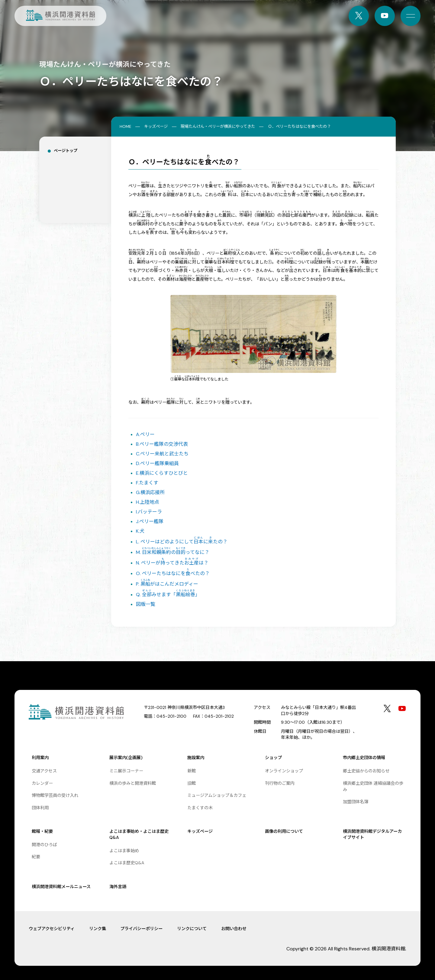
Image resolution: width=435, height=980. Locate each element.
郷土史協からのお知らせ (366, 771)
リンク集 (98, 929)
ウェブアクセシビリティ (52, 929)
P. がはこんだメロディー (167, 584)
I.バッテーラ (149, 512)
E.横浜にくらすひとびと (162, 473)
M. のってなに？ (173, 552)
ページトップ (66, 151)
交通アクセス (44, 771)
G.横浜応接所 (150, 492)
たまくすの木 (200, 808)
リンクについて (192, 929)
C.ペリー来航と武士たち (162, 454)
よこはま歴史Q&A (127, 863)
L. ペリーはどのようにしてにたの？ (182, 542)
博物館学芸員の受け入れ (55, 795)
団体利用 (40, 808)
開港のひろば (44, 845)
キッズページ (156, 126)
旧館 (192, 783)
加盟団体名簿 (356, 802)
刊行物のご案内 (280, 783)
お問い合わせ (234, 929)
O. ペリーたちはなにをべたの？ (173, 573)
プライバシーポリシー (141, 929)
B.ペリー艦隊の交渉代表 (162, 444)
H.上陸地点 (148, 502)
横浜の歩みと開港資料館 (133, 783)
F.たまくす (147, 483)
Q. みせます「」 (168, 595)
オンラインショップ (284, 771)
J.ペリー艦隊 (150, 521)
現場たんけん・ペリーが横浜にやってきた (218, 126)
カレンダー (42, 783)
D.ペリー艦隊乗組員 (157, 463)
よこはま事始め (124, 851)
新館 (192, 771)
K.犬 (140, 531)
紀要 (36, 857)
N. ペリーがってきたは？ (172, 563)
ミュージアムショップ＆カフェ (217, 795)
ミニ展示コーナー (126, 771)
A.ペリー (145, 434)
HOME (125, 126)
